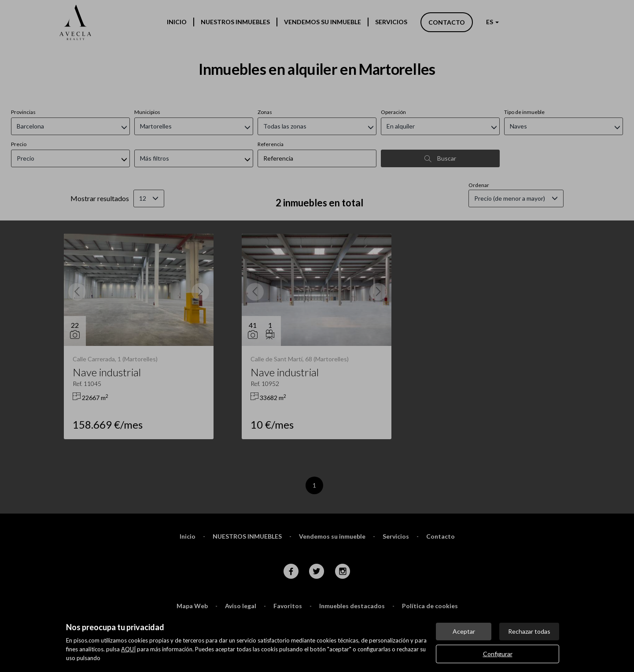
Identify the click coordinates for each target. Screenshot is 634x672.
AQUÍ (128, 649)
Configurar (498, 654)
